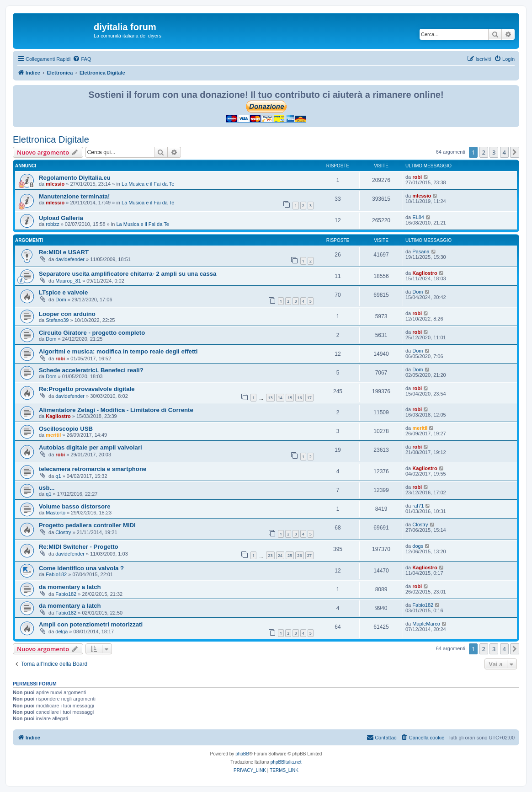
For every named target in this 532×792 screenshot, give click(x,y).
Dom (61, 300)
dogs (418, 546)
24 (280, 555)
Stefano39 (57, 320)
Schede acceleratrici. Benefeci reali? (91, 370)
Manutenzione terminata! (74, 196)
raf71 (418, 506)
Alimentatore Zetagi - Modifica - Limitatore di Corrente (116, 410)
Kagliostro (425, 273)
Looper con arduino (67, 314)
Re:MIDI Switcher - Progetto (79, 547)
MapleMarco (426, 624)
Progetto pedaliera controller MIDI (87, 525)
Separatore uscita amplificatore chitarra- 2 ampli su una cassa (128, 274)
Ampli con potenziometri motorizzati (91, 624)
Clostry (63, 532)
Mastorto (56, 513)
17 (309, 398)
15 (290, 398)
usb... (47, 488)
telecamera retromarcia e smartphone (93, 469)
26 (299, 555)
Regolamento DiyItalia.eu (75, 178)
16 (299, 398)
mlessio (55, 184)
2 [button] (484, 152)
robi (417, 177)
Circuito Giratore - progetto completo (92, 333)
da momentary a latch (70, 587)
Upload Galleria (61, 218)
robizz (52, 224)
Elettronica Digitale (51, 139)
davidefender (70, 259)
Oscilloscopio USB (66, 429)
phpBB (242, 754)
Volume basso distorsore (75, 506)
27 (309, 555)
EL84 (418, 217)
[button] (515, 152)
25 (290, 555)
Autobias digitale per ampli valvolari (90, 447)
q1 (58, 476)
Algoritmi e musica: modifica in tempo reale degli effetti (118, 351)
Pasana (421, 252)
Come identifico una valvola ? (81, 568)
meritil (53, 435)
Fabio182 (56, 574)
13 (270, 398)
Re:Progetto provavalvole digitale (87, 389)
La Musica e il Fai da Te (148, 184)
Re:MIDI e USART (64, 252)
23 (270, 555)
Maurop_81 (68, 281)
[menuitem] (82, 59)
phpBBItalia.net (286, 762)
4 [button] (504, 152)
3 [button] (494, 152)
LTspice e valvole (63, 292)
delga (61, 631)
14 (280, 398)
